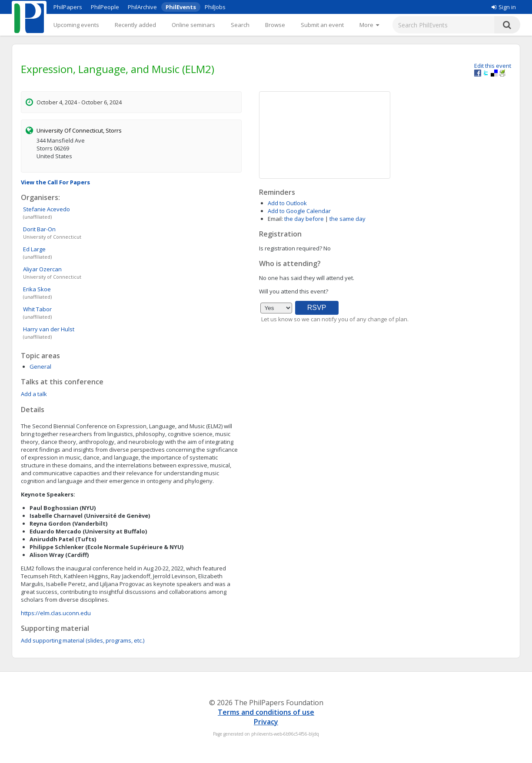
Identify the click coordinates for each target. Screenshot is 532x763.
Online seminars (193, 25)
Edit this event (493, 66)
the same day (347, 219)
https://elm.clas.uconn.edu (56, 613)
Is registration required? (291, 248)
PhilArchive (142, 7)
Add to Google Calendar (299, 211)
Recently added (135, 25)
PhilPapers (68, 7)
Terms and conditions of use (266, 712)
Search (240, 25)
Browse (275, 25)
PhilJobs (215, 7)
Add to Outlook (287, 203)
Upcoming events (76, 25)
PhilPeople (105, 7)
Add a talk (34, 394)
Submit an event (322, 25)
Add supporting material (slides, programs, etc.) (83, 640)
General (40, 367)
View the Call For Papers (55, 182)
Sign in (504, 7)
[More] (369, 25)
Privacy (266, 722)
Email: (275, 219)
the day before (304, 219)
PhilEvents (181, 7)
